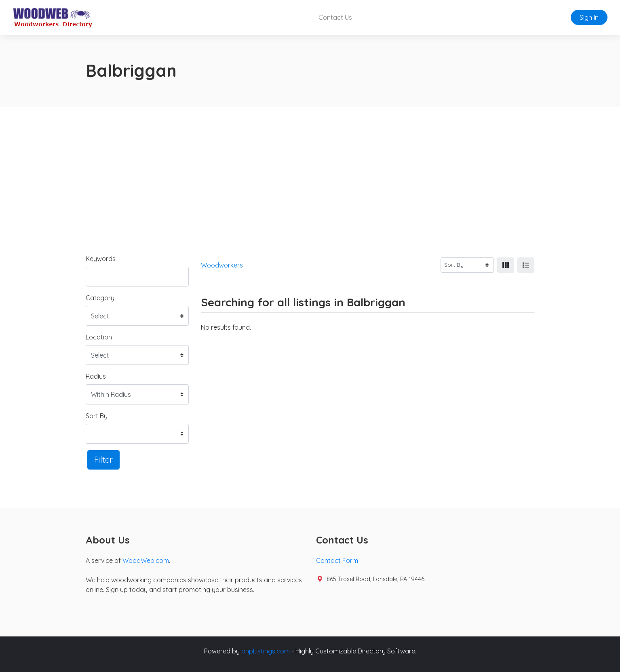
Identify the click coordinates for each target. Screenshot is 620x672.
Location (99, 337)
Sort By (97, 416)
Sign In (589, 17)
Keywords (101, 259)
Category (100, 298)
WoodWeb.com (146, 560)
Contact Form (337, 560)
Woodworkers (222, 265)
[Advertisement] (310, 167)
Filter (103, 460)
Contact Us (335, 17)
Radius (96, 376)
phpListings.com (266, 651)
